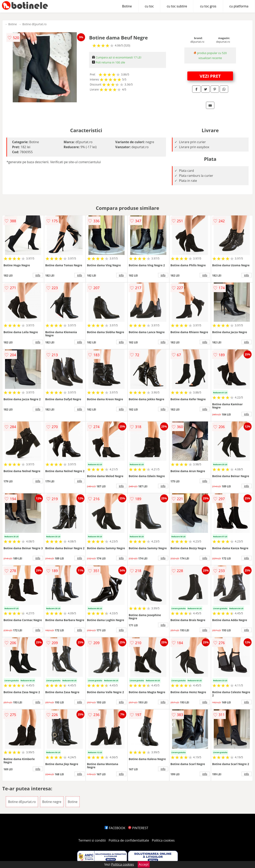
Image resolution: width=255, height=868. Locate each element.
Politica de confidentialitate (129, 840)
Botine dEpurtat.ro (35, 24)
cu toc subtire (177, 6)
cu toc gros (208, 6)
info (38, 275)
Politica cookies (163, 840)
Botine (127, 6)
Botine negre (52, 802)
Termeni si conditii (92, 840)
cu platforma (239, 6)
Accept (144, 864)
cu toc (149, 6)
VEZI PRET (210, 76)
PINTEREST (138, 828)
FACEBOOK (115, 828)
